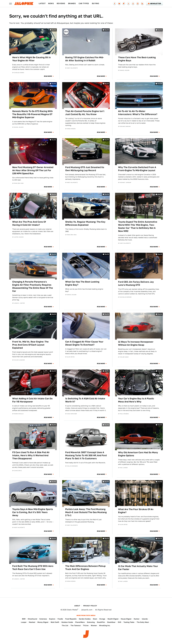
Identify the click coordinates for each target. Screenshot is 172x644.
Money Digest (43, 622)
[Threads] (133, 4)
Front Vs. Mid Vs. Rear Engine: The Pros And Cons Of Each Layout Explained (30, 345)
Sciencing (91, 622)
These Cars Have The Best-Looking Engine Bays (137, 59)
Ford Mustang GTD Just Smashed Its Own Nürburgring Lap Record (85, 169)
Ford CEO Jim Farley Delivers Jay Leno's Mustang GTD (136, 283)
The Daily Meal (143, 622)
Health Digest (113, 619)
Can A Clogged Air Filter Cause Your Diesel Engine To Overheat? (84, 343)
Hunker (137, 619)
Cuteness (43, 619)
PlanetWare (80, 622)
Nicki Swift (55, 622)
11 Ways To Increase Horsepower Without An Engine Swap (136, 343)
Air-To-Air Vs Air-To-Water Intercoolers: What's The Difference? (138, 113)
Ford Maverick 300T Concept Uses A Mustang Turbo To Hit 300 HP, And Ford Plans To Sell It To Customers (86, 455)
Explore (52, 619)
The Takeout (76, 625)
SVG (120, 622)
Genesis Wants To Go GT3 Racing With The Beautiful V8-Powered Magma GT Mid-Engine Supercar (32, 114)
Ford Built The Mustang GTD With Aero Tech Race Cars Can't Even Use (33, 568)
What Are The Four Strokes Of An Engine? (136, 511)
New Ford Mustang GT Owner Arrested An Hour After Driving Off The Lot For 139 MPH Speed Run (33, 170)
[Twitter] (128, 4)
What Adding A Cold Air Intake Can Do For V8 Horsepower (32, 400)
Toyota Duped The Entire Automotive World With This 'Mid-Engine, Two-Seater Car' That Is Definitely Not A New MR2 (138, 226)
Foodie (60, 619)
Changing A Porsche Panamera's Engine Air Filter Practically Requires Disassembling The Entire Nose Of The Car (33, 286)
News (51, 3)
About (77, 606)
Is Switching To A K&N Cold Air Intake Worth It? (85, 400)
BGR (24, 619)
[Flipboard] (124, 4)
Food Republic (71, 619)
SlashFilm (101, 622)
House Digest (126, 619)
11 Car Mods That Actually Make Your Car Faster (138, 568)
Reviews (61, 3)
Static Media (72, 610)
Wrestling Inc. (105, 625)
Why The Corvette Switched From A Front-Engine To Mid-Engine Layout (137, 169)
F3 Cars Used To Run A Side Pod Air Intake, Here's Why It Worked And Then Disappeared (31, 455)
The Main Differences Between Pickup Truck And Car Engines (85, 568)
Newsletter (155, 4)
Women (94, 625)
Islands (145, 619)
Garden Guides (85, 619)
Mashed (32, 622)
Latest (42, 3)
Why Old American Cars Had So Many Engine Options (138, 454)
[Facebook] (115, 4)
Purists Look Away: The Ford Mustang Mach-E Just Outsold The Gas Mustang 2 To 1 (86, 512)
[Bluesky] (119, 4)
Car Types (84, 3)
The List (65, 625)
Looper (24, 622)
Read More (48, 76)
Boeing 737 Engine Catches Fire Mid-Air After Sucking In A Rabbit (85, 59)
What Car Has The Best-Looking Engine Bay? (82, 283)
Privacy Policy (90, 606)
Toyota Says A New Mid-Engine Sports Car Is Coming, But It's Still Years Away (33, 512)
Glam (95, 619)
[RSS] (142, 4)
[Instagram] (138, 4)
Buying (95, 3)
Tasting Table (129, 622)
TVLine (86, 625)
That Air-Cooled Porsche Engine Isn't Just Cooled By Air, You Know (85, 113)
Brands (72, 3)
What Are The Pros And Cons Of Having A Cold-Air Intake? (29, 223)
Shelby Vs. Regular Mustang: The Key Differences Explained (85, 223)
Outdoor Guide (67, 622)
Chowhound (32, 619)
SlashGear (111, 622)
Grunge (102, 619)
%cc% (54, 30)
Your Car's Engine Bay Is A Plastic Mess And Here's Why (136, 400)
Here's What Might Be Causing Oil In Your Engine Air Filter (31, 59)
